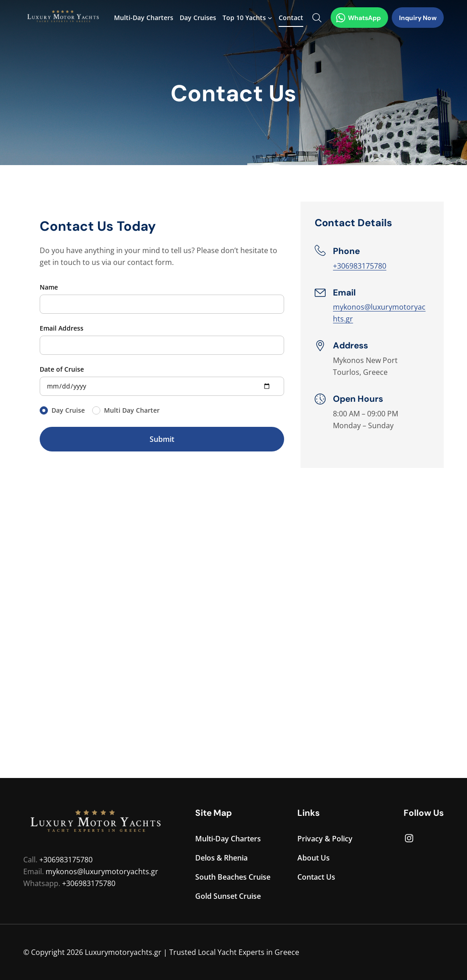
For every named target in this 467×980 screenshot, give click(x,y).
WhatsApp (358, 18)
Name (49, 287)
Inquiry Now (418, 18)
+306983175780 (360, 266)
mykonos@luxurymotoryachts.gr (102, 871)
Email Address (62, 328)
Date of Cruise (62, 369)
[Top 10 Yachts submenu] (270, 18)
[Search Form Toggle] (317, 18)
